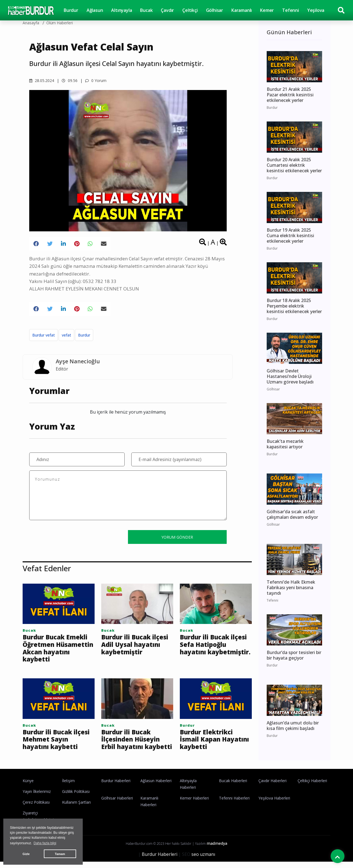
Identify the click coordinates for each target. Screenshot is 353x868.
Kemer (267, 10)
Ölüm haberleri (60, 23)
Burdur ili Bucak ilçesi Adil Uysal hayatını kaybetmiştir (128, 649)
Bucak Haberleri (233, 787)
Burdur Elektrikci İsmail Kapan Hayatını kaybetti (209, 741)
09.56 (70, 80)
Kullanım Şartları (76, 809)
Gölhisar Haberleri (117, 804)
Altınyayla (121, 10)
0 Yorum (96, 80)
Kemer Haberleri (194, 804)
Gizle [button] (26, 854)
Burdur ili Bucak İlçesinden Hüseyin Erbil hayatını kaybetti (133, 745)
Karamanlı (242, 10)
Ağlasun (95, 10)
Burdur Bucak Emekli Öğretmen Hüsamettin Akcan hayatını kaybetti (57, 649)
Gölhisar (215, 10)
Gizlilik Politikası (76, 798)
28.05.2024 (42, 80)
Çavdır (167, 10)
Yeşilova (316, 10)
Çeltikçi (190, 10)
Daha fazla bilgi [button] (45, 843)
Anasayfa (31, 23)
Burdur (71, 10)
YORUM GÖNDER (177, 537)
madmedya (217, 850)
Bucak (146, 10)
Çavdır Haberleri (272, 787)
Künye (28, 787)
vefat (66, 335)
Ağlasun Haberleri (156, 787)
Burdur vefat (44, 335)
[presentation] (71, 537)
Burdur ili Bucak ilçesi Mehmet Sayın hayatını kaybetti (56, 741)
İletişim (68, 787)
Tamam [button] (60, 854)
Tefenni (291, 10)
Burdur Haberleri (116, 787)
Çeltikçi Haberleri (312, 787)
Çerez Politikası (36, 809)
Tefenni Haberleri (234, 804)
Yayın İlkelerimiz (37, 798)
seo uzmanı (203, 861)
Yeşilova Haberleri (274, 804)
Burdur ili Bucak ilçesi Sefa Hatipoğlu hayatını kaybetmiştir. (213, 649)
